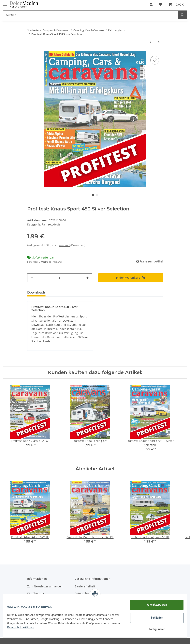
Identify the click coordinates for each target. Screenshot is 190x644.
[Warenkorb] (176, 4)
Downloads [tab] (36, 292)
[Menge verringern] (32, 278)
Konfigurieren (154, 629)
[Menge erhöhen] (87, 278)
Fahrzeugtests (51, 224)
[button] (151, 4)
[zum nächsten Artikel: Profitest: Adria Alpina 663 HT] (159, 42)
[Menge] (60, 278)
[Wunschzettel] (160, 4)
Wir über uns (36, 593)
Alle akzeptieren (154, 605)
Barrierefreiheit (85, 586)
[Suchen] (91, 15)
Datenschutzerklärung (36, 627)
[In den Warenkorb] (131, 278)
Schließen (155, 618)
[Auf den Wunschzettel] (155, 60)
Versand (65, 245)
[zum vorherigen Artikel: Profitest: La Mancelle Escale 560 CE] (151, 42)
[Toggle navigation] (5, 2)
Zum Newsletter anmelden (45, 586)
